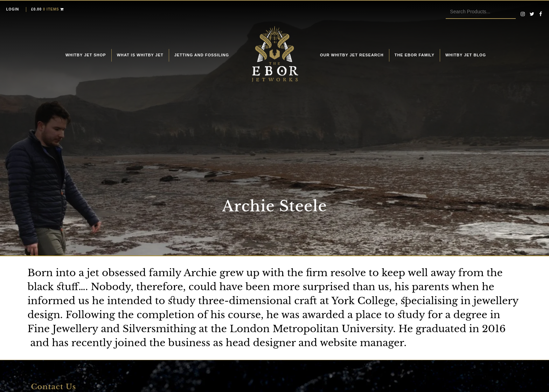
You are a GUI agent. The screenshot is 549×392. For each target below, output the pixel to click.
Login (13, 9)
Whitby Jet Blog (466, 55)
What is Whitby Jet (140, 55)
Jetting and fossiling (202, 55)
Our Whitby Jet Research (352, 55)
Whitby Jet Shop (86, 55)
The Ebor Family (415, 55)
